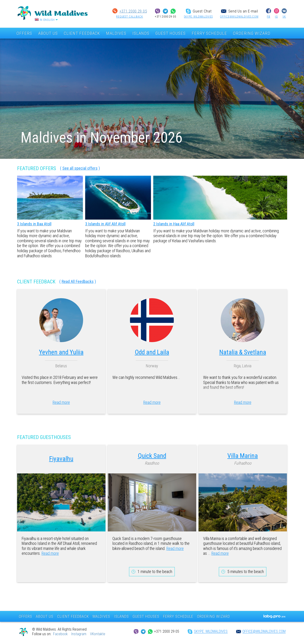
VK (284, 17)
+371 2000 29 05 (133, 11)
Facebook (60, 634)
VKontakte (98, 634)
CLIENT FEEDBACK (82, 33)
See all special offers (80, 168)
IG (276, 17)
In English (47, 20)
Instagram (79, 634)
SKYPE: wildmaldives (198, 17)
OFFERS (24, 33)
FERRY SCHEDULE (209, 33)
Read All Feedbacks (78, 281)
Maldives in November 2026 (102, 138)
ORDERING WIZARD (252, 33)
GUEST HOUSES (170, 33)
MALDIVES (116, 33)
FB (268, 17)
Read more (61, 402)
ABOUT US (48, 33)
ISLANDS (141, 33)
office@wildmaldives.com (239, 17)
